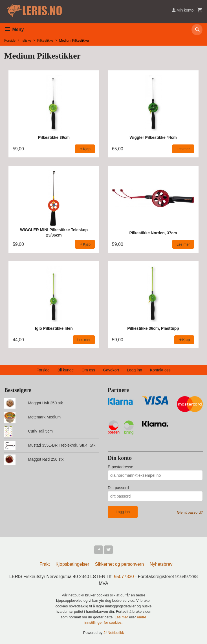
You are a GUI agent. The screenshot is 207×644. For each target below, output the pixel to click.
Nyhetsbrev (161, 564)
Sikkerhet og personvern (119, 564)
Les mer (122, 617)
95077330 (124, 577)
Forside (10, 41)
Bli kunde (66, 370)
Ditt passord (118, 488)
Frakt (45, 564)
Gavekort (111, 370)
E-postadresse (120, 467)
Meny (14, 29)
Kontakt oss (160, 370)
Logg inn (135, 370)
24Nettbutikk (114, 633)
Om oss (88, 370)
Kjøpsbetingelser (72, 564)
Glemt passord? (190, 512)
